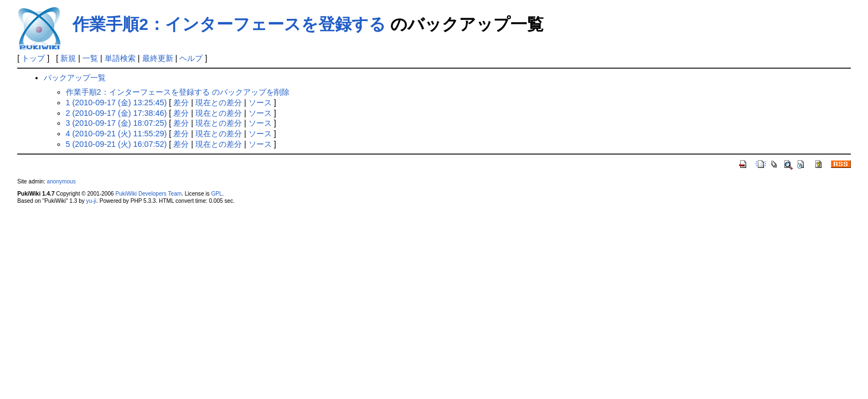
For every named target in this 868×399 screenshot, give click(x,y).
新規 (68, 58)
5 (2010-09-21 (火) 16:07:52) (117, 144)
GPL (216, 194)
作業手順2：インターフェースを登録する (229, 24)
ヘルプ (191, 58)
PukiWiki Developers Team (148, 194)
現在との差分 (219, 103)
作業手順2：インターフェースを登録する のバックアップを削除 (178, 92)
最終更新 (158, 58)
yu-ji (91, 201)
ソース (260, 103)
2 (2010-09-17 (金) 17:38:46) (117, 113)
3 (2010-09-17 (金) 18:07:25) (117, 123)
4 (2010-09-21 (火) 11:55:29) (117, 134)
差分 (181, 103)
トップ (33, 58)
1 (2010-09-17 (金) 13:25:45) (117, 103)
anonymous (61, 181)
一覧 (90, 58)
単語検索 (120, 58)
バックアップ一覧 (75, 78)
